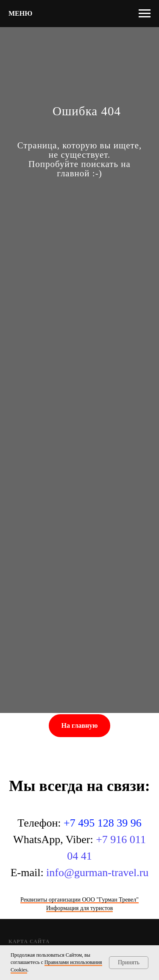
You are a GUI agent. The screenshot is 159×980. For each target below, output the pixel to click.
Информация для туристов (80, 908)
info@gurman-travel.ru (97, 873)
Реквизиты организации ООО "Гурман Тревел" (79, 900)
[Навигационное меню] (145, 14)
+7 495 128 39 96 (103, 823)
